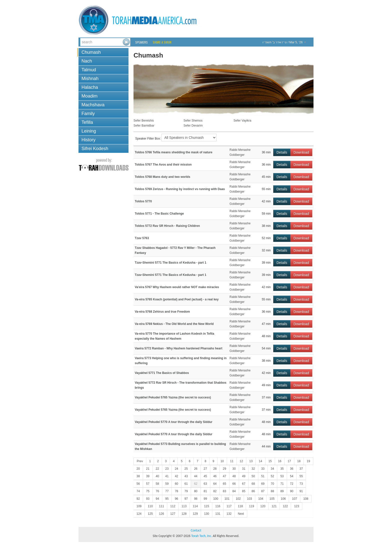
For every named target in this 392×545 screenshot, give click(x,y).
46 (215, 476)
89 (282, 491)
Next (241, 514)
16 (280, 461)
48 (234, 476)
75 (148, 491)
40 (157, 476)
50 (253, 476)
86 (253, 491)
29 (224, 469)
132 (229, 514)
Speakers (141, 42)
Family (88, 114)
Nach (87, 61)
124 (139, 514)
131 (218, 514)
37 (301, 469)
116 (218, 506)
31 (244, 469)
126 (161, 514)
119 (251, 506)
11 (232, 461)
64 (215, 484)
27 (205, 469)
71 (282, 484)
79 (186, 491)
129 (195, 514)
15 (270, 461)
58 (157, 484)
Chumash (91, 52)
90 (292, 491)
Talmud (89, 70)
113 (184, 506)
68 (253, 484)
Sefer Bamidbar (144, 126)
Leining (89, 131)
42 (176, 476)
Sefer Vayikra (242, 121)
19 (308, 461)
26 (196, 469)
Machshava (93, 105)
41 (167, 476)
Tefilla (87, 122)
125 (150, 514)
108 (306, 499)
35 (282, 469)
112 (173, 506)
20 (138, 469)
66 (234, 484)
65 (224, 484)
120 (263, 506)
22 (157, 469)
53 (282, 476)
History (88, 140)
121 (274, 506)
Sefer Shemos (193, 121)
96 (176, 499)
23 (167, 469)
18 (299, 461)
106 (283, 499)
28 (215, 469)
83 (224, 491)
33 (263, 469)
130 (206, 514)
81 (205, 491)
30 (234, 469)
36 (292, 469)
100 (216, 499)
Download (301, 152)
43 (186, 476)
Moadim (89, 96)
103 (249, 499)
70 (272, 484)
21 (148, 469)
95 (167, 499)
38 (138, 476)
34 (272, 469)
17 (289, 461)
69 (263, 484)
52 (272, 476)
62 (196, 484)
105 (272, 499)
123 (296, 506)
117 (229, 506)
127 (173, 514)
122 (285, 506)
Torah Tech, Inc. (202, 536)
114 (195, 506)
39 (148, 476)
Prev (140, 461)
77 (167, 491)
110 (150, 506)
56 (138, 484)
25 (186, 469)
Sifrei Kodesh (95, 149)
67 (244, 484)
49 (244, 476)
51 (263, 476)
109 (139, 506)
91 (301, 491)
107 (294, 499)
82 (215, 491)
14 (260, 461)
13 (251, 461)
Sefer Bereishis (144, 121)
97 (186, 499)
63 (205, 484)
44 (196, 476)
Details (282, 152)
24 (176, 469)
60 (176, 484)
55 (301, 476)
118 (240, 506)
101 (227, 499)
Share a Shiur (162, 42)
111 (161, 506)
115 (206, 506)
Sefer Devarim (193, 126)
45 (205, 476)
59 (167, 484)
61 (186, 484)
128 (184, 514)
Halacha (90, 87)
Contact (196, 530)
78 (176, 491)
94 (157, 499)
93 (148, 499)
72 (292, 484)
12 (241, 461)
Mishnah (90, 79)
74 (138, 491)
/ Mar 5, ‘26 (284, 42)
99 (205, 499)
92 (138, 499)
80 (196, 491)
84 (234, 491)
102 (238, 499)
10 (222, 461)
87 (263, 491)
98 (196, 499)
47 (224, 476)
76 (157, 491)
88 (272, 491)
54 (292, 476)
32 (253, 469)
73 (301, 484)
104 (261, 499)
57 (148, 484)
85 (244, 491)
